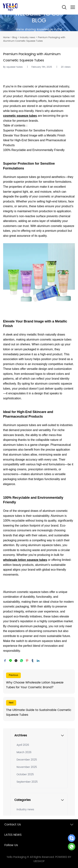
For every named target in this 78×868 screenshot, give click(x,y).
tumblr (33, 661)
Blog (15, 38)
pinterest (27, 661)
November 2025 (27, 767)
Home (6, 38)
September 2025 (27, 782)
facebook (5, 661)
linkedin (38, 661)
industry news (28, 38)
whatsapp (22, 661)
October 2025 (25, 774)
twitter (16, 661)
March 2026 (24, 752)
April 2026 (23, 745)
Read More (39, 682)
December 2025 (27, 760)
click (39, 23)
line (10, 661)
